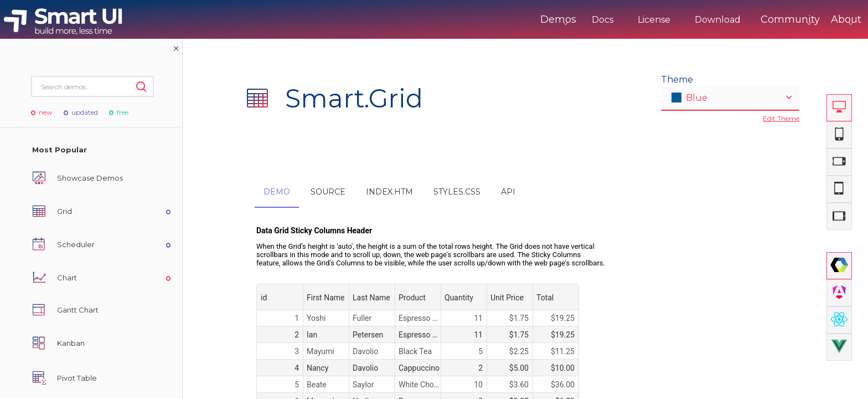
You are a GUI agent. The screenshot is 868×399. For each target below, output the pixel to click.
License (608, 20)
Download (672, 20)
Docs (557, 20)
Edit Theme (781, 118)
